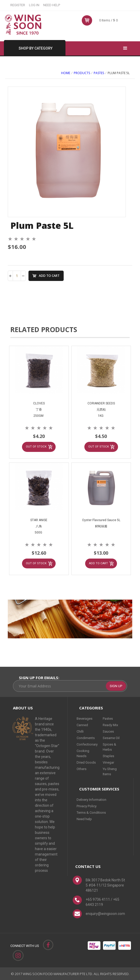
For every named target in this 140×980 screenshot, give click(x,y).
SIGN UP (116, 686)
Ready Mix (110, 725)
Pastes (99, 73)
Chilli (80, 731)
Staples (108, 756)
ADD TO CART (49, 276)
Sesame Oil (111, 738)
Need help (84, 819)
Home (66, 73)
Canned (82, 725)
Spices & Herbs (109, 747)
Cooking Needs (83, 753)
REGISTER (18, 5)
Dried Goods (86, 762)
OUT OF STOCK (36, 447)
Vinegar (108, 762)
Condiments (86, 738)
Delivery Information (91, 799)
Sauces (108, 731)
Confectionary (87, 744)
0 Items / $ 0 (108, 20)
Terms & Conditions (91, 812)
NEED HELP (52, 5)
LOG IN (34, 5)
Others (82, 769)
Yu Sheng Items (110, 771)
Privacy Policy (87, 806)
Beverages (84, 718)
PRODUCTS (82, 73)
